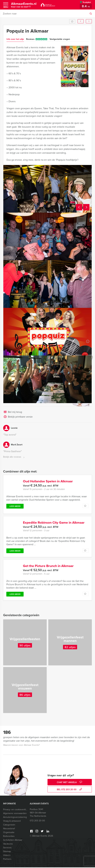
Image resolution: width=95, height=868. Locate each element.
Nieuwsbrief (9, 829)
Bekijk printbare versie (18, 417)
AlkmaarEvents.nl (25, 5)
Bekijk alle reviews (14, 457)
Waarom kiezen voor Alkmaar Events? (21, 746)
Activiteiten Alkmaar (13, 841)
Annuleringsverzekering (15, 818)
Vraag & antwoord (12, 822)
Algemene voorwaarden (15, 814)
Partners (7, 860)
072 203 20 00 (37, 821)
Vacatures (8, 844)
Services (7, 848)
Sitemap (7, 852)
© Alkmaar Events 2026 (41, 836)
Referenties (9, 837)
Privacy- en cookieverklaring (16, 810)
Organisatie (9, 833)
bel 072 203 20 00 (70, 790)
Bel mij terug (13, 412)
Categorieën (9, 825)
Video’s (7, 856)
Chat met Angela (70, 783)
